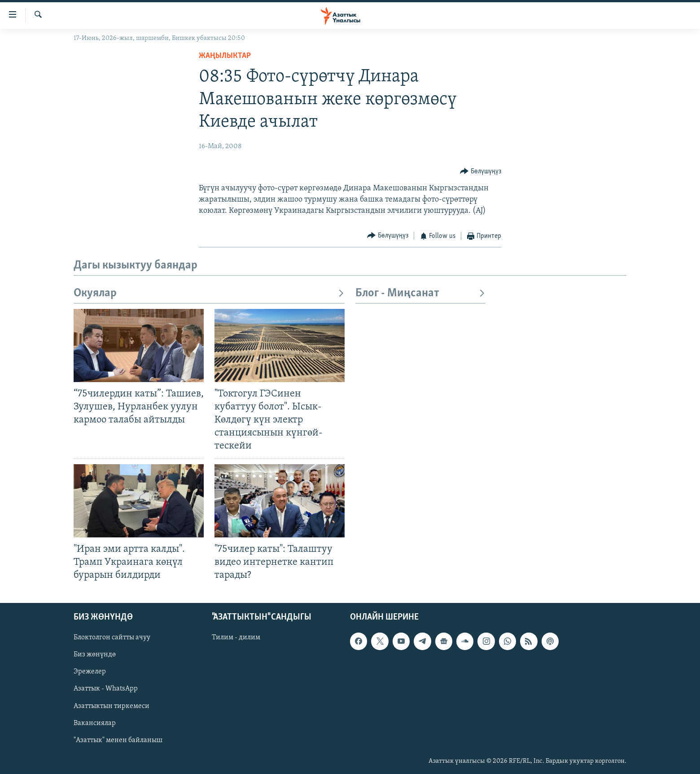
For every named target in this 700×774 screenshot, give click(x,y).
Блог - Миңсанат (420, 293)
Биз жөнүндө (95, 655)
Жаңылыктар (225, 56)
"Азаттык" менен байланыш (118, 740)
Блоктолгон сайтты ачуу (112, 638)
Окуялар (209, 293)
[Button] (481, 172)
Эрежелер (90, 672)
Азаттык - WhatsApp (106, 689)
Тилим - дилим (236, 638)
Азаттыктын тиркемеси (112, 706)
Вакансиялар (95, 723)
